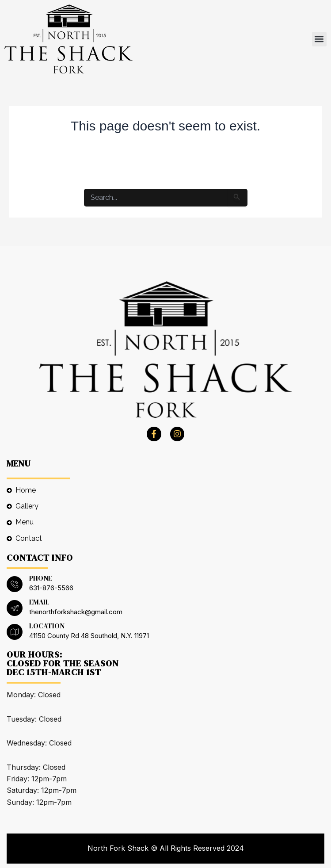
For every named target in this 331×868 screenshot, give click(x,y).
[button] (319, 39)
